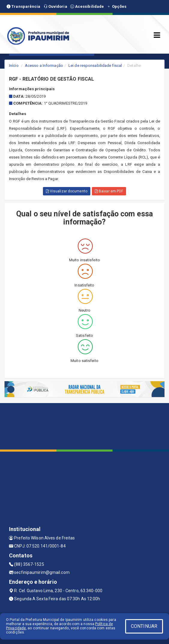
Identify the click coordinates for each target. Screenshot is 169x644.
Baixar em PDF (109, 191)
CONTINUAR (144, 626)
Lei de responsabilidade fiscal (95, 65)
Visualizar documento (67, 191)
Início (14, 65)
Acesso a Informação (44, 65)
